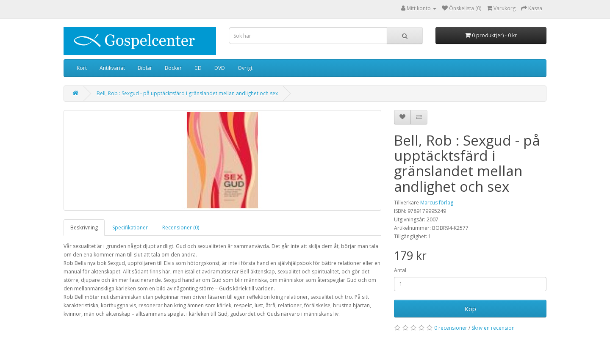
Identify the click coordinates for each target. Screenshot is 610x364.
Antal (400, 270)
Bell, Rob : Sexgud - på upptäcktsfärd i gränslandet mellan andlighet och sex (187, 93)
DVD (220, 68)
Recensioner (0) (181, 227)
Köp (470, 309)
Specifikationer (130, 227)
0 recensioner (451, 328)
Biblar (145, 68)
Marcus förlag (437, 203)
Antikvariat (112, 68)
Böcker (173, 68)
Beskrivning (84, 227)
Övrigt (245, 68)
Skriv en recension (493, 328)
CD (198, 68)
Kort (82, 68)
